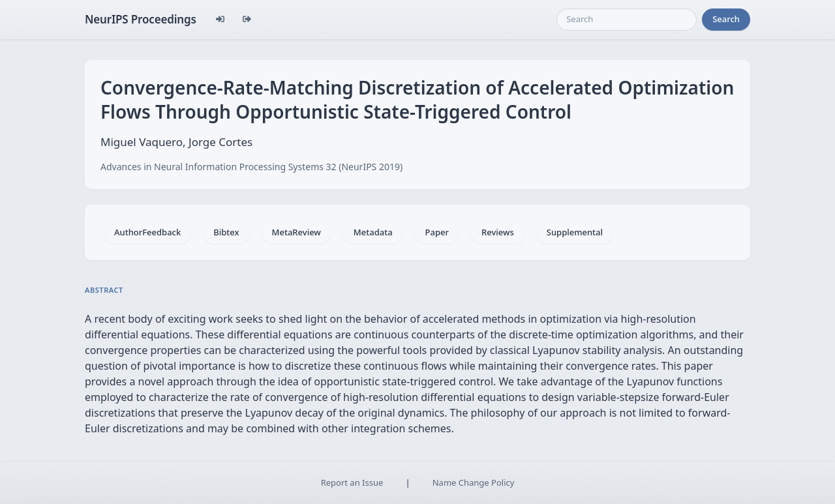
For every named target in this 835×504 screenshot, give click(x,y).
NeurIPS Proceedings (141, 19)
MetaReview (296, 232)
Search (726, 19)
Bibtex (226, 232)
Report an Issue (352, 482)
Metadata (373, 232)
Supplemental (575, 232)
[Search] (627, 20)
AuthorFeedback (147, 232)
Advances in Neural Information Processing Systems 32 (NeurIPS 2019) (251, 167)
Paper (437, 232)
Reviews (498, 232)
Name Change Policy (474, 482)
